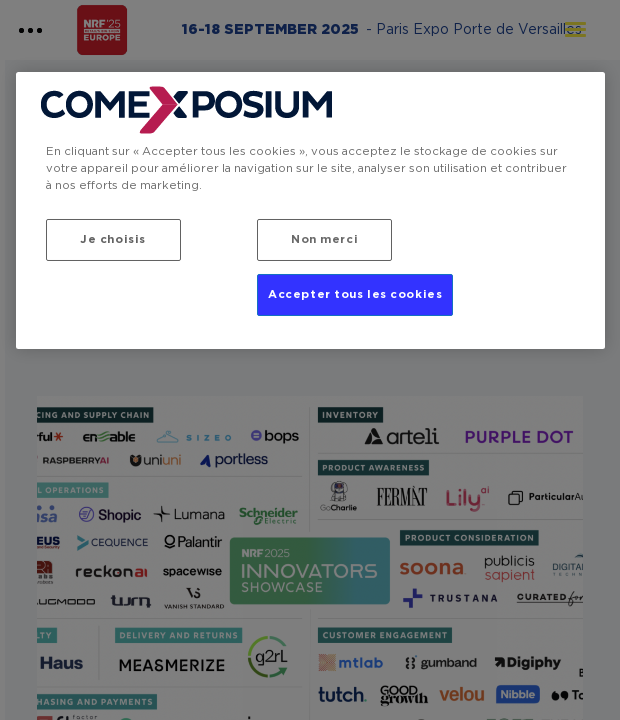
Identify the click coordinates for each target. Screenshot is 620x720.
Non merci (324, 239)
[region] (310, 210)
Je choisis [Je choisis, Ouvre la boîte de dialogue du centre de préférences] (113, 239)
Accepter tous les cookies (355, 294)
